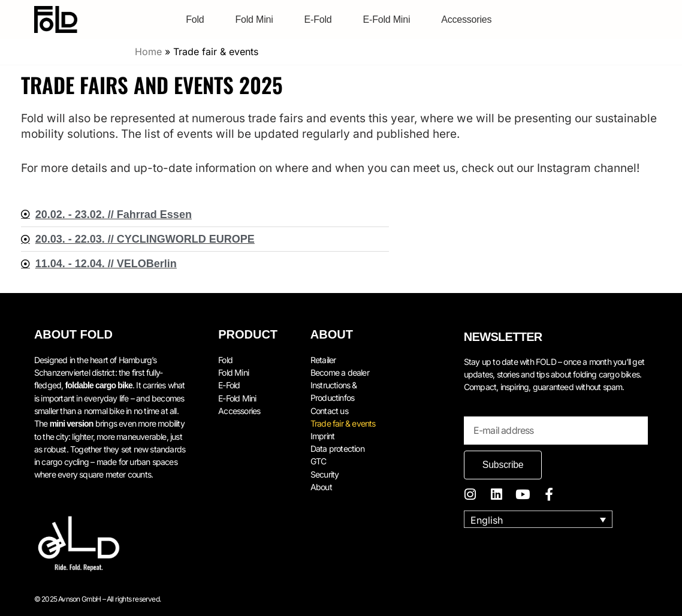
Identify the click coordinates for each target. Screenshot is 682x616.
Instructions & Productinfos (334, 391)
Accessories (466, 19)
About (321, 485)
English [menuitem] (487, 520)
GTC (319, 460)
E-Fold (318, 19)
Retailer (323, 359)
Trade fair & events (343, 422)
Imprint (322, 435)
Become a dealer (340, 372)
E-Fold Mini (387, 19)
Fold (195, 19)
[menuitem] (538, 520)
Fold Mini (254, 19)
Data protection (337, 447)
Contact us (329, 410)
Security (325, 472)
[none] (538, 520)
